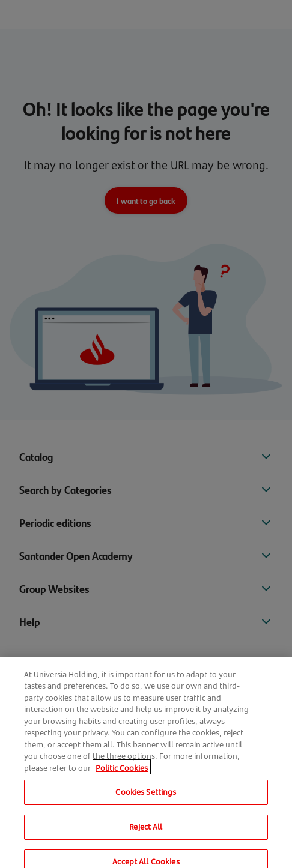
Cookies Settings (146, 797)
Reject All (146, 832)
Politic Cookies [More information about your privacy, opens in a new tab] (122, 773)
